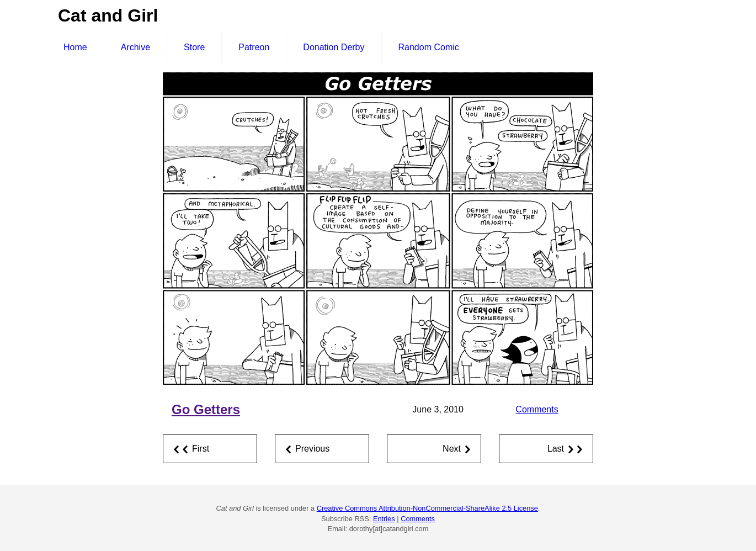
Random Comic (429, 47)
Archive (135, 47)
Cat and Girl (108, 15)
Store (194, 47)
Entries (384, 519)
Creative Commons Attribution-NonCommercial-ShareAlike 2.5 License (427, 508)
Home (75, 47)
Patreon (254, 47)
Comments (537, 409)
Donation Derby (334, 47)
